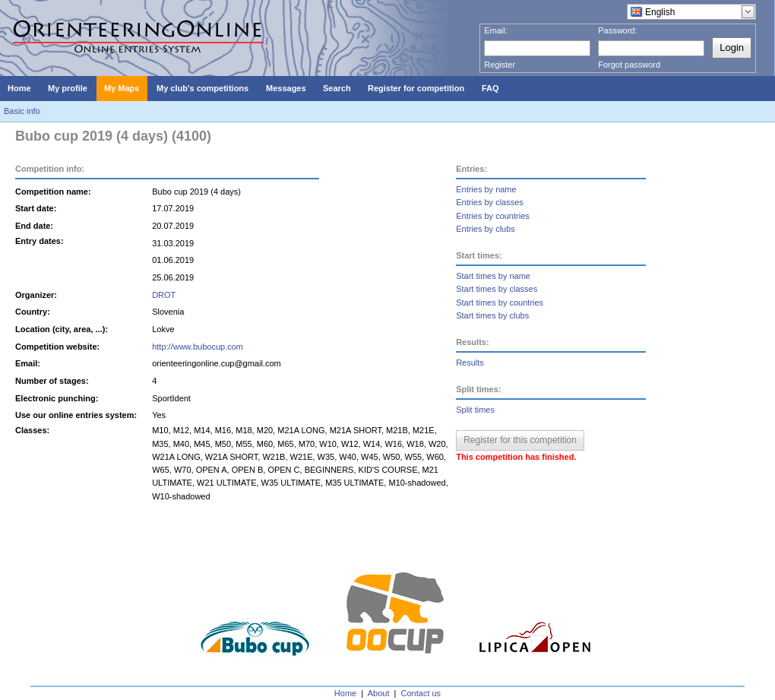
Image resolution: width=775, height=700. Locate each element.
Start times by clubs (492, 315)
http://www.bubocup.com (198, 347)
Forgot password (629, 65)
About (379, 693)
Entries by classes (490, 202)
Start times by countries (500, 302)
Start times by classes (497, 289)
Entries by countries (493, 216)
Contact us (421, 693)
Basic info (22, 111)
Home (345, 693)
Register (500, 65)
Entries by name (486, 189)
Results (470, 363)
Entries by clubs (486, 229)
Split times (475, 410)
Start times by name (493, 276)
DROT (164, 295)
